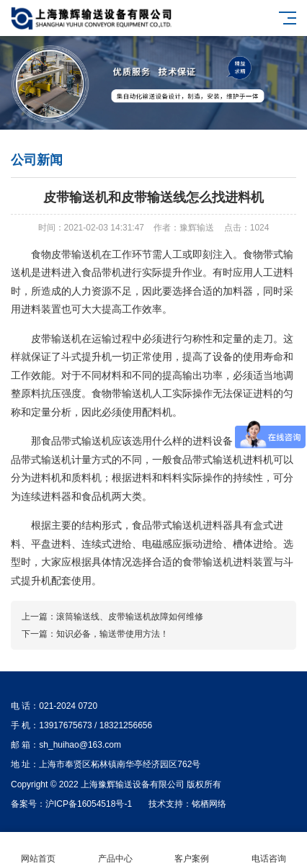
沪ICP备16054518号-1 (89, 804)
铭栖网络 (209, 804)
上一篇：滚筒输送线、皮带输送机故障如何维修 (112, 617)
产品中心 (116, 850)
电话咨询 (269, 850)
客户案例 (192, 850)
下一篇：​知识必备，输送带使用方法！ (95, 634)
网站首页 (39, 850)
